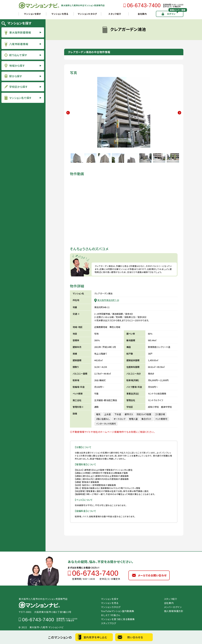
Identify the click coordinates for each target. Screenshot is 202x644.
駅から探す (16, 76)
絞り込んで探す (18, 55)
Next (179, 113)
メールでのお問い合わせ (152, 575)
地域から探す (17, 66)
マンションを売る (60, 14)
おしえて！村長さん (111, 615)
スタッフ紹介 (115, 14)
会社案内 (142, 14)
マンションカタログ (87, 14)
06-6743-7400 (144, 5)
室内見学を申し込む (95, 637)
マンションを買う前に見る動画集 (118, 619)
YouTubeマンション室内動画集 (119, 611)
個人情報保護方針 (174, 611)
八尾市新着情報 (19, 44)
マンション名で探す (20, 98)
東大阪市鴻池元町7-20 (108, 300)
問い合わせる (135, 637)
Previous (68, 113)
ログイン (171, 14)
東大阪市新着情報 (20, 32)
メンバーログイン (173, 607)
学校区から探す (18, 87)
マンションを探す (32, 14)
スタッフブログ (109, 623)
